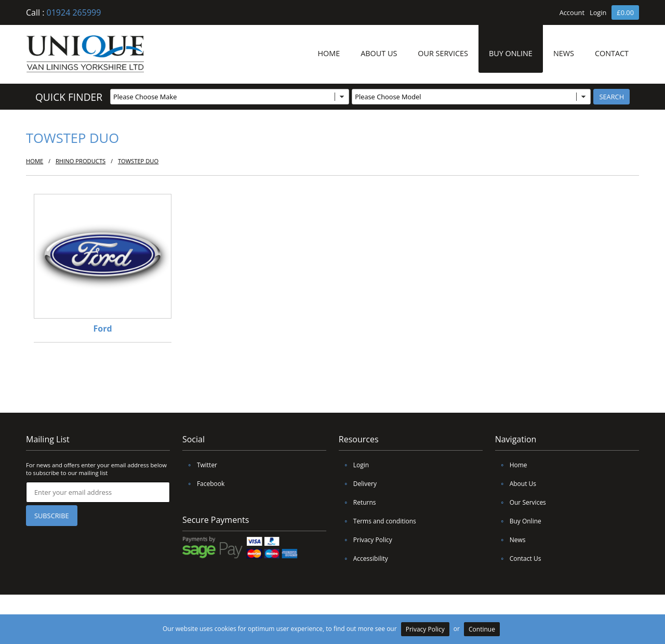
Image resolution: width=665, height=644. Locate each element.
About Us (516, 484)
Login (598, 12)
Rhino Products (81, 161)
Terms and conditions (377, 521)
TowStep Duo (138, 161)
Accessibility (363, 558)
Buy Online (518, 521)
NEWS (564, 53)
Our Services (521, 502)
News (510, 540)
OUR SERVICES (443, 53)
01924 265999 (74, 12)
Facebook (203, 484)
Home (511, 465)
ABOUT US (379, 53)
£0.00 (625, 12)
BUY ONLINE (511, 53)
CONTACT (612, 53)
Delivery (358, 484)
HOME (329, 53)
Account (572, 12)
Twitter (200, 465)
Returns (357, 502)
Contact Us (518, 558)
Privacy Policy (365, 540)
